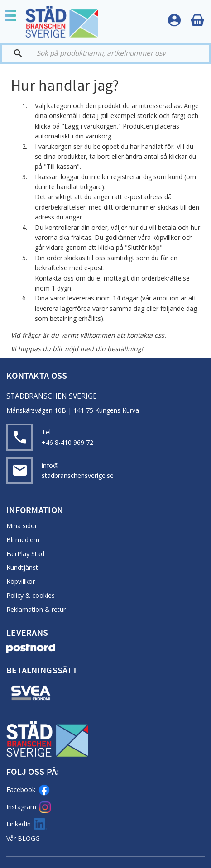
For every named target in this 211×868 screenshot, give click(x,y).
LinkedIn (27, 824)
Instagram (29, 807)
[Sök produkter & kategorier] (113, 54)
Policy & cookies (31, 595)
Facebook (28, 790)
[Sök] (16, 54)
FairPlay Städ (25, 554)
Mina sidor (22, 526)
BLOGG (29, 838)
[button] (14, 17)
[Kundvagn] (197, 20)
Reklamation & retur (36, 609)
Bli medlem (23, 540)
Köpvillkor (21, 581)
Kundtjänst (22, 567)
